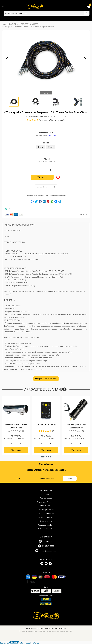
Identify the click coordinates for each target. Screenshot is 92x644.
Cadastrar (70, 478)
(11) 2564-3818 (46, 541)
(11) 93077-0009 (46, 546)
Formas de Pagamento (46, 517)
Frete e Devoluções (46, 506)
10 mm (50, 147)
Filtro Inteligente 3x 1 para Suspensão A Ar (76, 426)
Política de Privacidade (46, 529)
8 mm (40, 147)
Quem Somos (46, 494)
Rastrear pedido (46, 498)
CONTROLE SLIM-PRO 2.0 (46, 425)
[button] (7, 59)
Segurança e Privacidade (46, 502)
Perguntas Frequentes (46, 513)
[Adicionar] (50, 170)
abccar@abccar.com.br (46, 551)
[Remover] (42, 170)
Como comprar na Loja (46, 510)
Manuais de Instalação (46, 525)
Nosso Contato (46, 521)
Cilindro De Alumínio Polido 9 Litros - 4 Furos (16, 426)
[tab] (46, 209)
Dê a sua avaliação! (57, 120)
